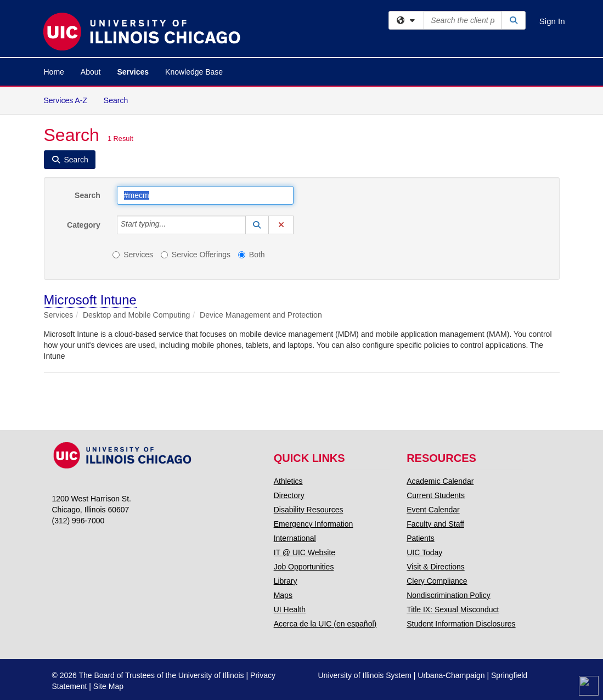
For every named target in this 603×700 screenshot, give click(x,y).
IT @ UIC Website (305, 552)
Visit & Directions (436, 567)
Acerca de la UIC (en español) (325, 624)
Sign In (552, 21)
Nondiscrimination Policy (449, 595)
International (295, 538)
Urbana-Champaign (451, 675)
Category (84, 225)
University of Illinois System (365, 675)
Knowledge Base (194, 72)
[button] (257, 225)
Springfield (509, 675)
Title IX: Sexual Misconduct (453, 609)
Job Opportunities (304, 567)
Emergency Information (314, 524)
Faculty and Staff (435, 524)
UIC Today (424, 552)
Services (133, 72)
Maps (283, 595)
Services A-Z (66, 100)
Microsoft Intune (90, 300)
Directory (289, 495)
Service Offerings (196, 255)
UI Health (290, 609)
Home (54, 72)
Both (252, 255)
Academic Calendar (440, 481)
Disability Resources (309, 510)
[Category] (172, 225)
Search (120, 100)
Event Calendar (433, 510)
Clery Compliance (437, 581)
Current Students (436, 495)
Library (286, 581)
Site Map (108, 686)
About (91, 72)
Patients (421, 538)
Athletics (288, 481)
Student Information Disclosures (461, 624)
